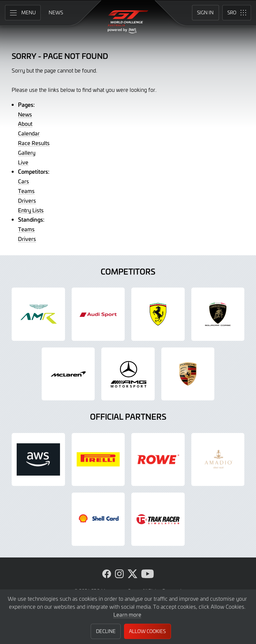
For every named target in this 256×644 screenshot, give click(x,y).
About (25, 123)
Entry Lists (31, 210)
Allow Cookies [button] (147, 631)
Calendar (29, 133)
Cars (23, 181)
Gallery (27, 152)
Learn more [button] (127, 614)
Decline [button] (106, 631)
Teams (26, 191)
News (25, 114)
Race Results (34, 143)
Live (23, 162)
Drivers (27, 200)
